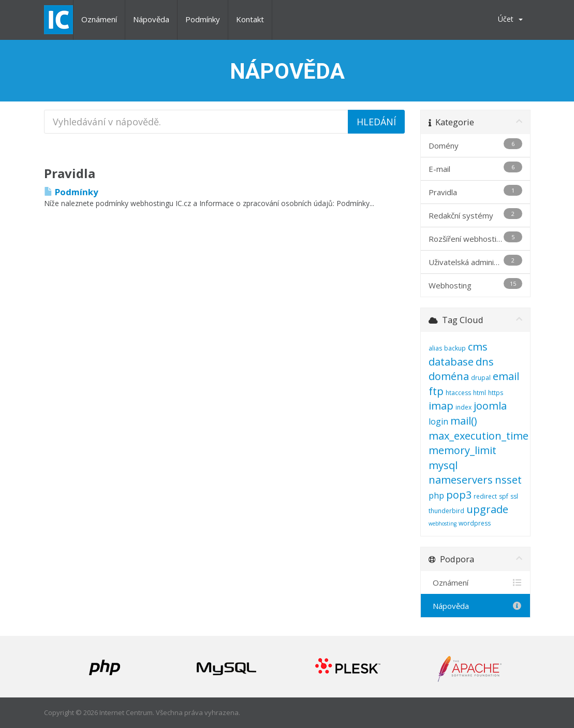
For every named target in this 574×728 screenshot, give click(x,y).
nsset (508, 480)
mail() (464, 421)
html (480, 393)
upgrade (487, 509)
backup (455, 348)
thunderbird (446, 511)
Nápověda (151, 19)
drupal (481, 378)
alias (435, 348)
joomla (490, 406)
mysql (443, 465)
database (451, 362)
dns (485, 362)
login (438, 421)
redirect (485, 496)
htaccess (458, 393)
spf (504, 496)
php (436, 496)
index (463, 407)
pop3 (459, 495)
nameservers (461, 480)
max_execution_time (479, 436)
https (496, 393)
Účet (510, 19)
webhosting (443, 523)
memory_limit (462, 450)
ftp (436, 391)
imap (441, 406)
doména (449, 376)
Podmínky (203, 19)
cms (478, 347)
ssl (514, 496)
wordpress (475, 523)
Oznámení (99, 19)
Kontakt (250, 19)
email (506, 376)
